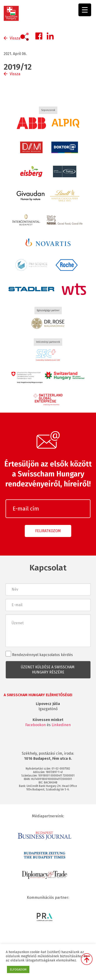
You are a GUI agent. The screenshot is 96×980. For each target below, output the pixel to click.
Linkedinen (61, 725)
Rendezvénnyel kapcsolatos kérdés (39, 654)
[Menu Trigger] (85, 10)
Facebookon (36, 725)
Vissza (15, 38)
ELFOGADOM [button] (18, 969)
